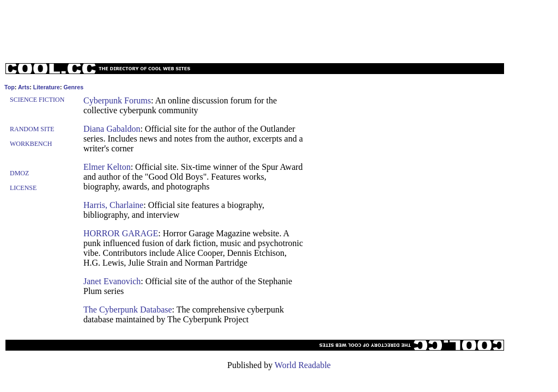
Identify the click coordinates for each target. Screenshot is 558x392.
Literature (47, 87)
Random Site (32, 129)
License (23, 188)
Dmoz (19, 173)
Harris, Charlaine (113, 205)
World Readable (303, 365)
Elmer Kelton (107, 167)
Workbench (31, 144)
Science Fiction (37, 100)
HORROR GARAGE (121, 233)
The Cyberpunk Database (128, 310)
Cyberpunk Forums (117, 100)
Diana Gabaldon (112, 129)
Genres (73, 87)
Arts (24, 87)
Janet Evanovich (112, 281)
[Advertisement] (279, 29)
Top (10, 87)
